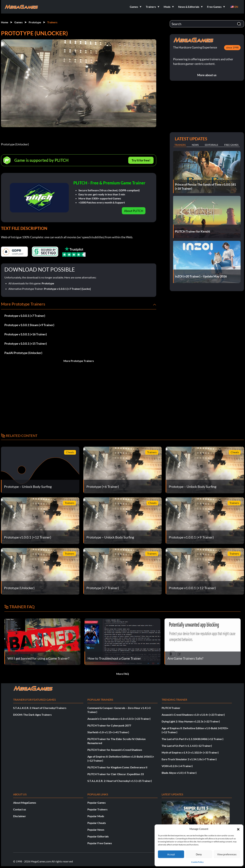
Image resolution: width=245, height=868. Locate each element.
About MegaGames (25, 803)
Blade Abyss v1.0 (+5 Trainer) (179, 773)
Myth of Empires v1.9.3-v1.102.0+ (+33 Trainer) (190, 752)
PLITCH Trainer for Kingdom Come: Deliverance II (117, 767)
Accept (171, 854)
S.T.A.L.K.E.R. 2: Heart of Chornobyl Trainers (40, 708)
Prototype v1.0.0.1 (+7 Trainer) (25, 316)
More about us (207, 75)
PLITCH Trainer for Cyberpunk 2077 (109, 725)
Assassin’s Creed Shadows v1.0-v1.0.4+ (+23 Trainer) (193, 715)
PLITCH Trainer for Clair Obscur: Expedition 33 (116, 774)
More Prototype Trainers (79, 361)
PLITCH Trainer (171, 708)
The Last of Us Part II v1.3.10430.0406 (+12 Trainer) (193, 739)
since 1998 (232, 47)
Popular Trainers (97, 809)
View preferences (227, 854)
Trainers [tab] (180, 145)
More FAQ (123, 674)
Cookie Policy (197, 862)
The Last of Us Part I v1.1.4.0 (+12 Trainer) (187, 746)
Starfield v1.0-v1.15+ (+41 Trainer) (108, 732)
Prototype (35, 22)
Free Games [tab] (231, 145)
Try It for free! (141, 160)
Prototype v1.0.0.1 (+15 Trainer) (26, 343)
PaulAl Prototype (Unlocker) (23, 353)
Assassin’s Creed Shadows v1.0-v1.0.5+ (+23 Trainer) (119, 719)
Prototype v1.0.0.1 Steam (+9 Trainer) (29, 325)
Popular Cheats (97, 823)
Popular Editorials (98, 836)
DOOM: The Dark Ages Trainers (32, 715)
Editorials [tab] (211, 145)
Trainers (52, 22)
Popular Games (97, 803)
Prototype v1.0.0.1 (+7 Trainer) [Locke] (67, 289)
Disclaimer (20, 816)
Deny (199, 854)
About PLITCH (134, 211)
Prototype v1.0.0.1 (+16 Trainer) (26, 334)
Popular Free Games (100, 843)
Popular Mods (96, 816)
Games (18, 22)
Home (5, 22)
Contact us (20, 809)
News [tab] (195, 145)
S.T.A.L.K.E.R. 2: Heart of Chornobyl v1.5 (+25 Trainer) (120, 781)
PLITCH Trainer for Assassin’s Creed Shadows (115, 750)
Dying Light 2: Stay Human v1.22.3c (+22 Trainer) (191, 721)
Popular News (96, 830)
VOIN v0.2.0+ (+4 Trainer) (177, 766)
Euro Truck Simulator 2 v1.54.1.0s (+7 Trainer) (189, 759)
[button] (238, 829)
